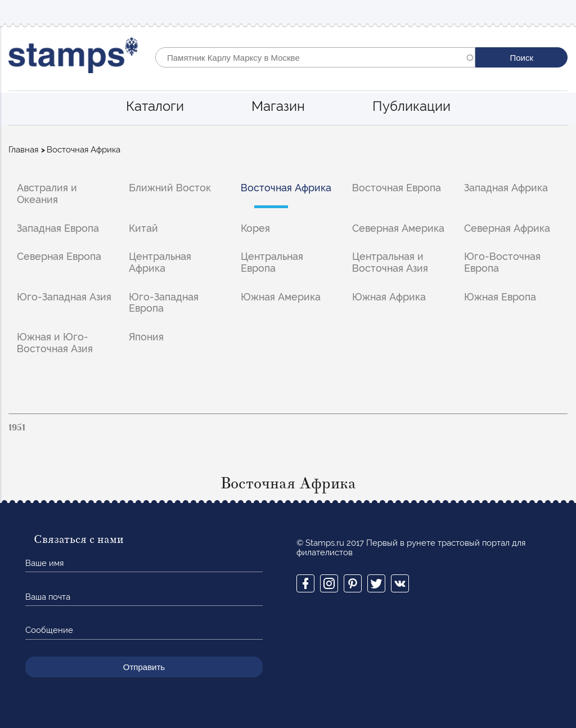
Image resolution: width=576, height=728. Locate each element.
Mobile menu (559, 12)
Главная (23, 150)
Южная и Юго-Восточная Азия (55, 343)
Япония (146, 337)
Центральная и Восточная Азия (390, 262)
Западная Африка (506, 188)
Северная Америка (398, 228)
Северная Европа (59, 256)
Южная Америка (281, 297)
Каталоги (155, 106)
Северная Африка (507, 228)
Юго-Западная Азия (64, 297)
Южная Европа (500, 297)
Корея (255, 228)
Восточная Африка (286, 188)
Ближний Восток (170, 188)
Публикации (411, 106)
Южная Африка (389, 297)
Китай (143, 228)
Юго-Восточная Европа (502, 262)
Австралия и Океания (47, 194)
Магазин (278, 106)
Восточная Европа (397, 188)
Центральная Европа (272, 262)
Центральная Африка (160, 262)
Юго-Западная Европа (164, 303)
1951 (17, 428)
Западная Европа (58, 228)
